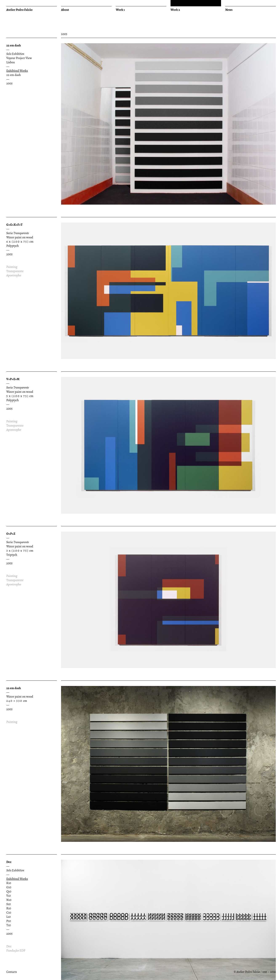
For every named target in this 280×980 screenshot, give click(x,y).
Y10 (9, 896)
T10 (9, 925)
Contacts (12, 972)
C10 (9, 913)
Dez (9, 946)
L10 (9, 917)
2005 (9, 83)
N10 (9, 900)
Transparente (15, 271)
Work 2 (175, 10)
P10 (9, 921)
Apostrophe (14, 275)
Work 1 (120, 10)
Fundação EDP (16, 950)
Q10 (9, 891)
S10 (9, 904)
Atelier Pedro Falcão (19, 10)
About (65, 10)
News (229, 10)
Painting (12, 267)
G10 (9, 887)
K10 (9, 883)
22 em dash (13, 75)
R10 (9, 908)
